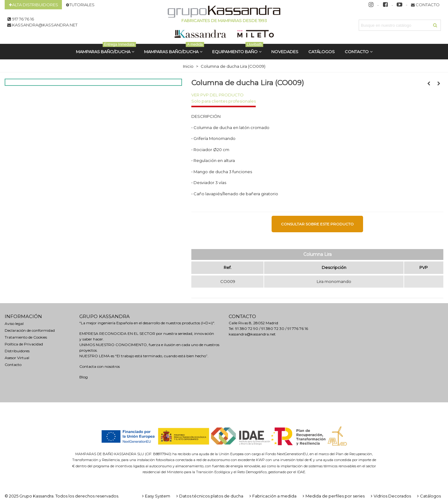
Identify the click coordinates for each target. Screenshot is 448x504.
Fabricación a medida (272, 496)
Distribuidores (17, 351)
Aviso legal (14, 324)
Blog (84, 377)
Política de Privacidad (24, 344)
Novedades (285, 52)
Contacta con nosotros (100, 366)
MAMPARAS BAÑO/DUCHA (106, 49)
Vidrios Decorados (390, 496)
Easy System (156, 496)
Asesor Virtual (17, 358)
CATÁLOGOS (322, 52)
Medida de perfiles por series (333, 496)
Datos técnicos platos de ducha (209, 496)
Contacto (357, 52)
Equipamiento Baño (238, 49)
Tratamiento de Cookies (26, 337)
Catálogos (428, 496)
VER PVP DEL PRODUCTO (217, 95)
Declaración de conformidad (30, 330)
